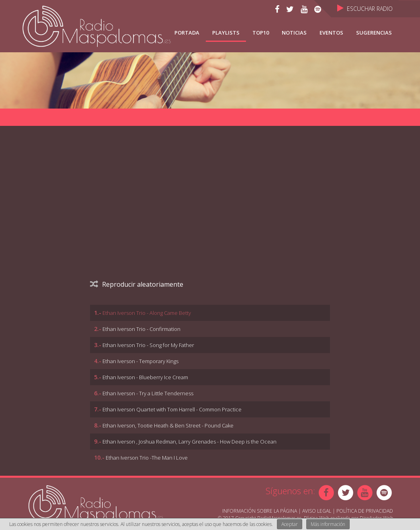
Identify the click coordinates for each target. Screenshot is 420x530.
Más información (328, 524)
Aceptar (290, 524)
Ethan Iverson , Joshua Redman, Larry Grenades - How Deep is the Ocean (190, 442)
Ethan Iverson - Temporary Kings (140, 361)
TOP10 (261, 33)
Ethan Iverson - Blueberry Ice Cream (145, 377)
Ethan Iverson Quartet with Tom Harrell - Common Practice (172, 409)
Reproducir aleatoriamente (137, 284)
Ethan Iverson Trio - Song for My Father (148, 345)
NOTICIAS (294, 33)
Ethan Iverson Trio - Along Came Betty (147, 313)
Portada (187, 33)
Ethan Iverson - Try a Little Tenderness (148, 393)
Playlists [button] (226, 33)
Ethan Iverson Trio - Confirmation (141, 329)
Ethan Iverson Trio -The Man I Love (147, 458)
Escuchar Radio (365, 9)
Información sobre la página (260, 511)
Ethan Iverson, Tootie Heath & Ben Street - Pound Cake (168, 425)
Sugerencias (374, 33)
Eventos (331, 33)
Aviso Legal (317, 511)
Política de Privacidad (365, 511)
